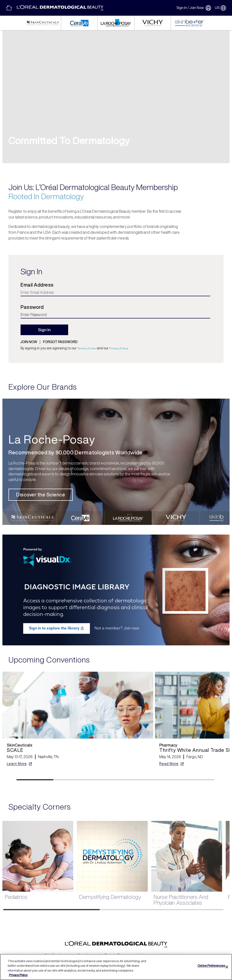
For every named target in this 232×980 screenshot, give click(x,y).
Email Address (37, 285)
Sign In (182, 8)
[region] (116, 967)
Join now (29, 342)
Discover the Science (41, 495)
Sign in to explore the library (57, 628)
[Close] (227, 967)
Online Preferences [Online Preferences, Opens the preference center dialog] (211, 966)
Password (32, 307)
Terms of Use (87, 348)
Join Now (197, 8)
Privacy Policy (119, 348)
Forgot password (60, 342)
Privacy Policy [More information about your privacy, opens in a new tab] (18, 975)
